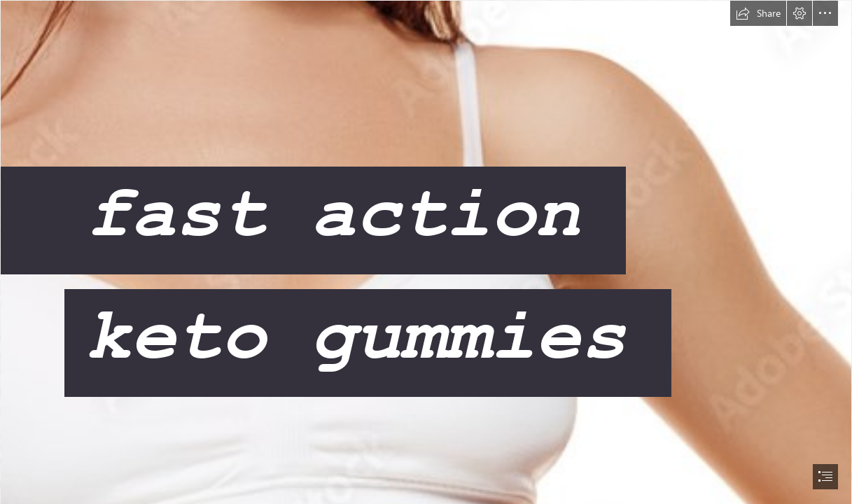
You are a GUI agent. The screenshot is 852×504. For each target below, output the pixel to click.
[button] (758, 13)
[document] (426, 252)
